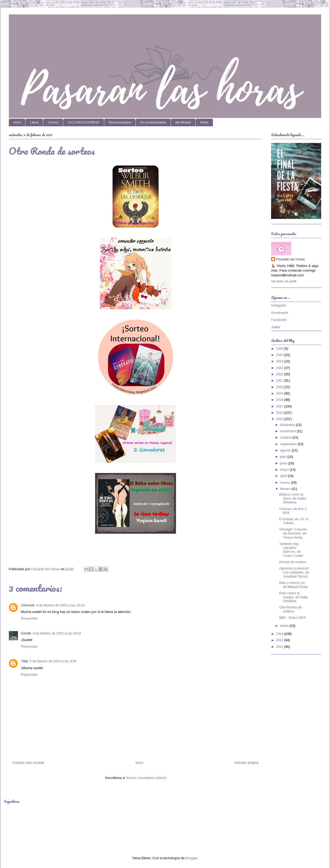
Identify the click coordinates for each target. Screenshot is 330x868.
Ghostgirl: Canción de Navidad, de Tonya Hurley (293, 533)
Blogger (191, 858)
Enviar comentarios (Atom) (146, 778)
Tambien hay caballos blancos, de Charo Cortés (291, 550)
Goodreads (280, 313)
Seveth (26, 633)
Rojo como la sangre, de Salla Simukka (293, 597)
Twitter (276, 327)
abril (284, 476)
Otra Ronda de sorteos (290, 609)
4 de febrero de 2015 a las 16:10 (60, 605)
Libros (34, 122)
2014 (280, 634)
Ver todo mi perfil (284, 281)
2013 (280, 640)
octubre (286, 437)
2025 (280, 355)
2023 (280, 368)
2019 (280, 393)
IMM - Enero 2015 (292, 618)
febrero (286, 489)
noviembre (289, 431)
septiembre (289, 444)
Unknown (28, 605)
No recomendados (153, 122)
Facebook (279, 320)
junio (284, 463)
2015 (280, 419)
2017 (280, 406)
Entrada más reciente (28, 763)
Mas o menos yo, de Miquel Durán (293, 585)
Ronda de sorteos (293, 562)
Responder (29, 618)
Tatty (25, 661)
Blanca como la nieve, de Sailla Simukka (293, 498)
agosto (286, 450)
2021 (280, 380)
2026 (280, 349)
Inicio (17, 122)
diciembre (288, 425)
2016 (280, 413)
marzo (285, 482)
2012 (280, 647)
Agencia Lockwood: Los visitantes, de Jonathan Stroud (294, 572)
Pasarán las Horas (290, 259)
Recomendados (120, 122)
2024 (280, 361)
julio (284, 457)
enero (285, 626)
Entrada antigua (247, 763)
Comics (53, 122)
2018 (280, 400)
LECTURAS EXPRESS (84, 122)
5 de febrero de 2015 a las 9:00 (53, 661)
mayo (285, 470)
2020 (280, 387)
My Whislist (183, 122)
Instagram (279, 305)
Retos (204, 122)
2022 (280, 374)
